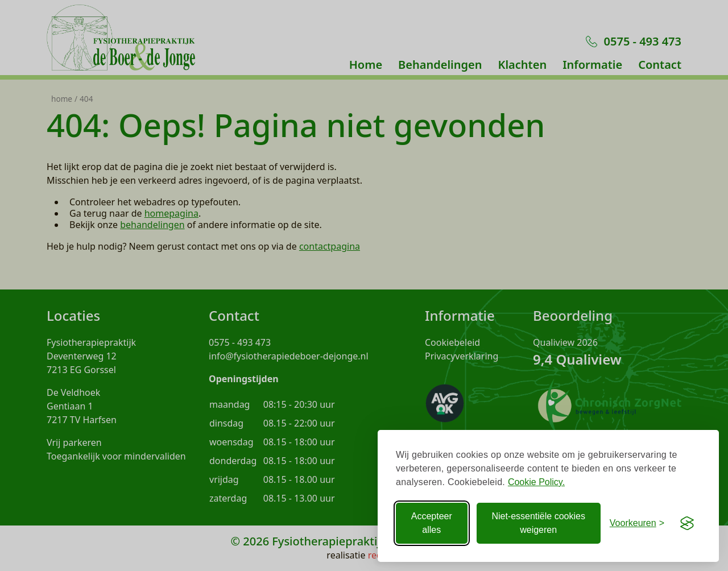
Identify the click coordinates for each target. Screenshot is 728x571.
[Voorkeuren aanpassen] (637, 523)
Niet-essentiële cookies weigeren (538, 523)
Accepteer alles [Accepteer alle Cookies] (432, 523)
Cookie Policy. (536, 482)
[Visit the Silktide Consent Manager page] (687, 523)
